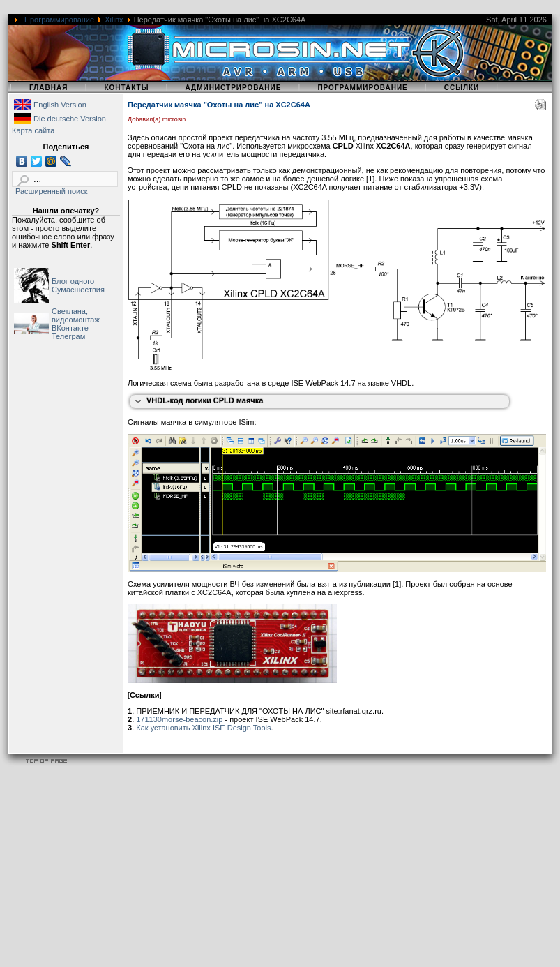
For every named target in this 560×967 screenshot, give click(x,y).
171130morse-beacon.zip (179, 719)
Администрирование (233, 88)
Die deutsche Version (70, 119)
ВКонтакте (70, 328)
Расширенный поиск (52, 191)
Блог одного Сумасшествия (78, 285)
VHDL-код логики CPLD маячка (205, 400)
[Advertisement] (268, 869)
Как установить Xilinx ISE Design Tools (203, 728)
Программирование (59, 20)
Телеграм (68, 336)
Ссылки (462, 88)
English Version (60, 105)
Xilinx (114, 20)
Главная (49, 88)
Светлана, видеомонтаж (76, 315)
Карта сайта (33, 130)
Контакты (126, 88)
